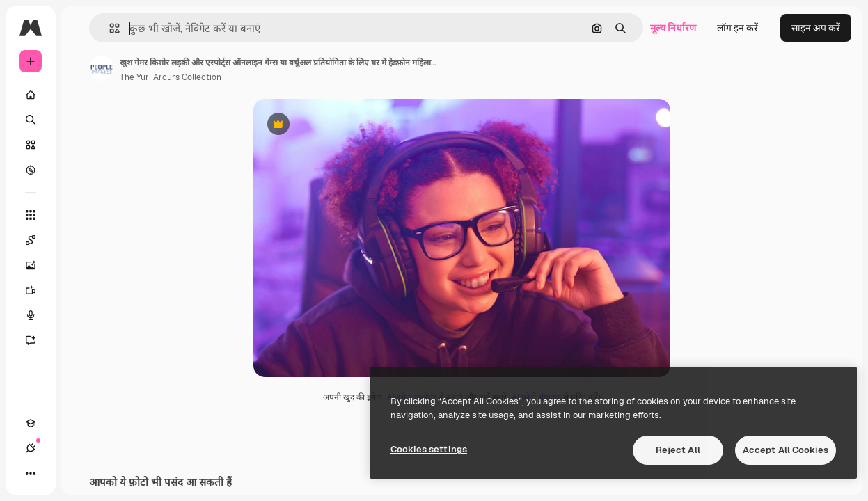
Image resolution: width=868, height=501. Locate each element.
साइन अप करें (816, 28)
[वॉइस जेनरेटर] (38, 315)
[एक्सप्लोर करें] (31, 170)
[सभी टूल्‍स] (31, 215)
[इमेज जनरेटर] (38, 265)
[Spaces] (38, 240)
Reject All (678, 450)
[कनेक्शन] (31, 448)
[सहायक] (38, 340)
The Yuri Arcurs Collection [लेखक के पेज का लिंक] (171, 77)
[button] (109, 28)
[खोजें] (31, 120)
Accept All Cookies (786, 450)
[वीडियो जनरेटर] (38, 290)
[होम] (31, 95)
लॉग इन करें (737, 28)
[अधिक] (31, 473)
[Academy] (31, 423)
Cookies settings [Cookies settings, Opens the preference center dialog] (429, 449)
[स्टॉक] (31, 145)
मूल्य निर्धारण (673, 28)
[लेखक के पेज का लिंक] (102, 68)
